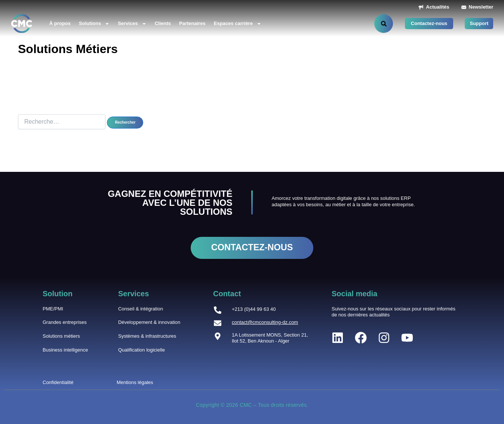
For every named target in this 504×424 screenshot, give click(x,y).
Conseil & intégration (141, 309)
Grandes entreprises (65, 322)
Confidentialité (58, 382)
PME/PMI (53, 309)
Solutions (94, 24)
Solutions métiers (61, 336)
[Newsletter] (464, 7)
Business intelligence (65, 350)
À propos (60, 23)
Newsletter (481, 7)
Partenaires (192, 23)
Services (132, 24)
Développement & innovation (149, 322)
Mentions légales (135, 382)
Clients (163, 23)
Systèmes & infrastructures (147, 336)
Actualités (437, 7)
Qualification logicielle (142, 350)
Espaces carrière (238, 24)
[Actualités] (421, 7)
